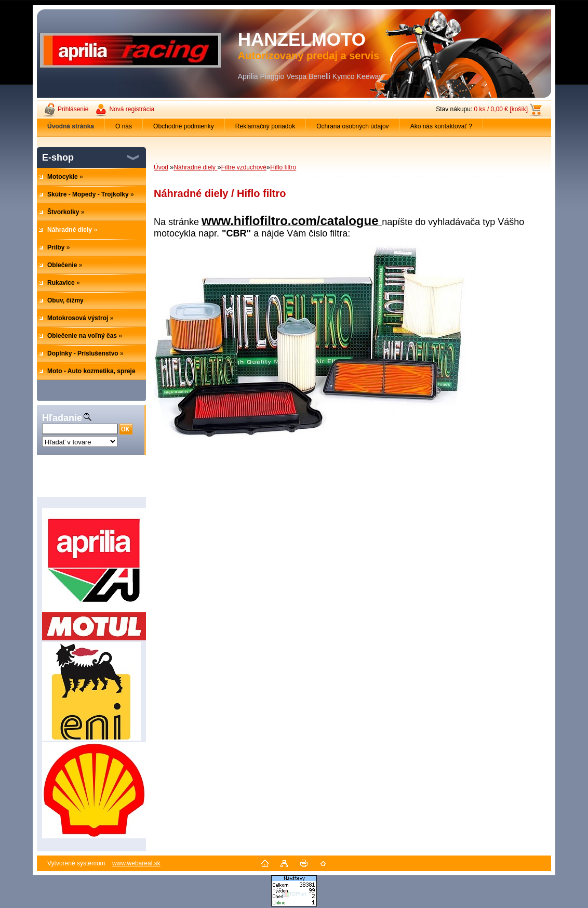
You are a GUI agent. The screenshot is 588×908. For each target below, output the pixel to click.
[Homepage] (71, 126)
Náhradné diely (195, 167)
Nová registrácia (132, 109)
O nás (124, 126)
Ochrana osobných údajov (352, 126)
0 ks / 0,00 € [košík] (501, 109)
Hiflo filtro (283, 167)
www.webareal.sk (136, 863)
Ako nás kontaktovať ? (441, 126)
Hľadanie (62, 418)
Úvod (161, 167)
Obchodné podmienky (184, 126)
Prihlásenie (73, 109)
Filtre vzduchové (244, 167)
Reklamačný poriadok (265, 126)
